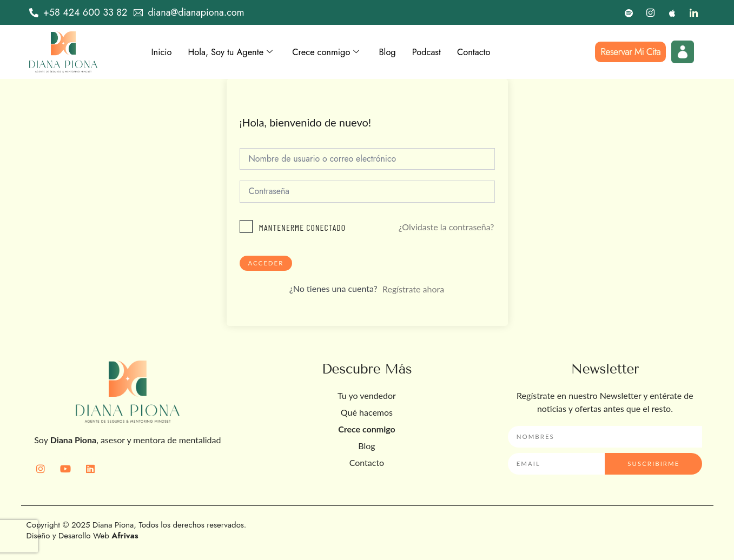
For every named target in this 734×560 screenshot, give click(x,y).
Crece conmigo (338, 52)
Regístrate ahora (413, 291)
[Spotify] (629, 12)
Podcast (444, 52)
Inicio (163, 52)
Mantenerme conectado (303, 229)
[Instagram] (650, 12)
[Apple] (672, 12)
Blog (403, 52)
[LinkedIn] (694, 12)
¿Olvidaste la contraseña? (447, 228)
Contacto (494, 52)
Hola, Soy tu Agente (236, 52)
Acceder (267, 265)
